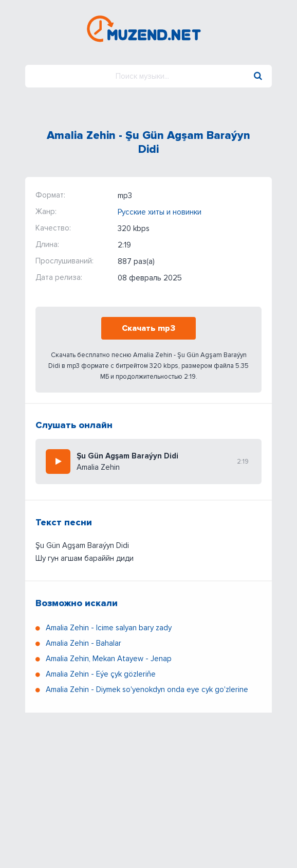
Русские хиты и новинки (160, 212)
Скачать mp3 (148, 328)
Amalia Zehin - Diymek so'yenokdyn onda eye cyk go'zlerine (147, 689)
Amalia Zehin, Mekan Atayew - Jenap (109, 659)
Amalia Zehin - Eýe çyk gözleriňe (101, 674)
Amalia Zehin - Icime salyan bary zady (109, 628)
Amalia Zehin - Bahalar (83, 643)
